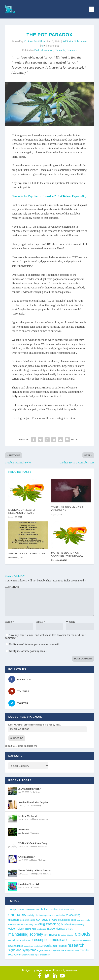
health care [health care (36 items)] (41, 929)
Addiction (35, 887)
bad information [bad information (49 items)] (67, 910)
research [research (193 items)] (76, 945)
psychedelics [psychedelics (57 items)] (16, 946)
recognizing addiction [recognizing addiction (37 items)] (33, 946)
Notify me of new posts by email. (28, 651)
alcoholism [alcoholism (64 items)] (52, 909)
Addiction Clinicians (38, 860)
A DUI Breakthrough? (30, 789)
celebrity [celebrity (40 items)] (31, 915)
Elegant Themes (44, 970)
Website (71, 622)
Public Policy (36, 806)
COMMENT (12, 587)
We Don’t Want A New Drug (33, 843)
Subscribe (17, 738)
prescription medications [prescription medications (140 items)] (52, 940)
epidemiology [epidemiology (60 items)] (16, 929)
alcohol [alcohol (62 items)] (40, 909)
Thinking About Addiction (40, 874)
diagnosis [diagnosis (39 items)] (33, 925)
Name (9, 622)
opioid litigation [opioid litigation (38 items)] (68, 935)
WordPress (71, 970)
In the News (35, 792)
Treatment (34, 833)
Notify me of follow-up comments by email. (34, 644)
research (72, 50)
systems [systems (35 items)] (57, 950)
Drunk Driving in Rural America (35, 870)
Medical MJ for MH (29, 816)
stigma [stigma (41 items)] (40, 950)
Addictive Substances (74, 41)
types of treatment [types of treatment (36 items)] (42, 955)
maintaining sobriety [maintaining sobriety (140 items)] (26, 934)
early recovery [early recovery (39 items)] (78, 925)
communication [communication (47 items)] (28, 920)
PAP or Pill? (25, 830)
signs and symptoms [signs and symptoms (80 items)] (22, 950)
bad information (44, 50)
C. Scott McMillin (35, 41)
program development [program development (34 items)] (82, 940)
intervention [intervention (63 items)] (54, 929)
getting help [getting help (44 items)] (30, 929)
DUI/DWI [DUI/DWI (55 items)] (66, 924)
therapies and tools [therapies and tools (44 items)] (70, 950)
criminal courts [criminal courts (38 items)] (84, 920)
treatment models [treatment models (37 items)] (27, 955)
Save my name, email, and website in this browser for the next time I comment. (46, 636)
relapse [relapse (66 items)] (62, 946)
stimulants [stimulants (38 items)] (48, 950)
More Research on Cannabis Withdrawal (67, 554)
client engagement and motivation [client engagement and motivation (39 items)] (50, 915)
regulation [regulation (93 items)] (50, 946)
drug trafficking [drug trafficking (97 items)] (49, 924)
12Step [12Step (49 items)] (12, 910)
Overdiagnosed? (27, 857)
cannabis (60, 50)
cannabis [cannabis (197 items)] (17, 914)
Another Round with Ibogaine (33, 802)
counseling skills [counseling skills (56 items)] (67, 920)
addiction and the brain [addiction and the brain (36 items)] (26, 910)
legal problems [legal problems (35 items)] (68, 929)
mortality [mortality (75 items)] (55, 935)
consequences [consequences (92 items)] (47, 919)
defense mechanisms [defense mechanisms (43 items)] (18, 924)
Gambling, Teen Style (29, 884)
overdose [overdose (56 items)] (14, 940)
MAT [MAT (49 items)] (46, 935)
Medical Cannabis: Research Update (22, 511)
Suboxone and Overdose (27, 553)
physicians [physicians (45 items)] (25, 940)
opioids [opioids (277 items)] (82, 934)
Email (41, 622)
